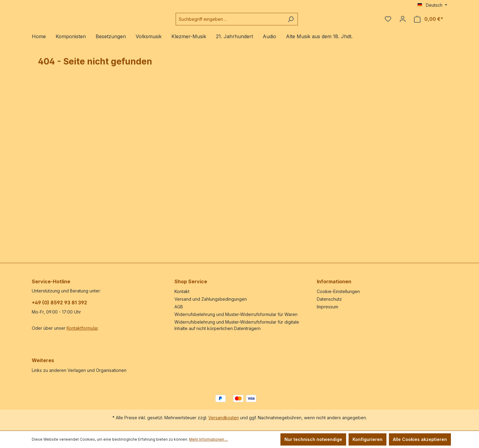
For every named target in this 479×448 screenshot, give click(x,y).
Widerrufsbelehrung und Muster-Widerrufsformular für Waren (236, 314)
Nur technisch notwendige (313, 439)
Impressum (327, 307)
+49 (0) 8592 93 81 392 (59, 303)
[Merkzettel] (388, 21)
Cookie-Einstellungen (338, 291)
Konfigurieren (367, 439)
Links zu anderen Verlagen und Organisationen (79, 370)
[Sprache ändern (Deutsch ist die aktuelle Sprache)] (432, 5)
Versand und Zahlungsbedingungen (211, 299)
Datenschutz (329, 299)
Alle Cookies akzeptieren (420, 439)
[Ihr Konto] (403, 21)
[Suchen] (306, 22)
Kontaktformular (82, 328)
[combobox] (245, 22)
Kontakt (182, 291)
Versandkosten (224, 418)
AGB (179, 307)
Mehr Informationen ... (208, 439)
